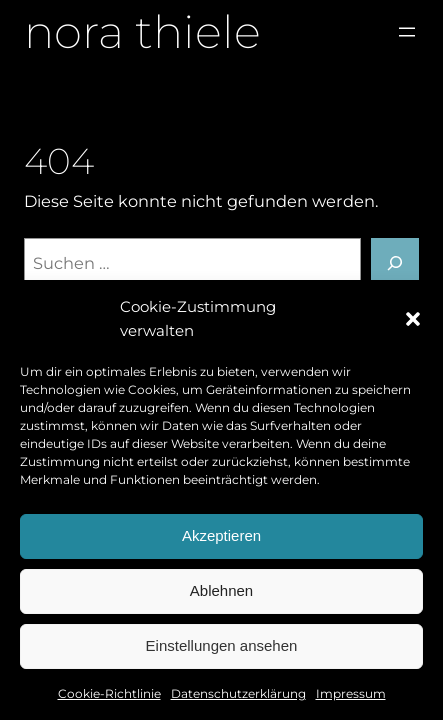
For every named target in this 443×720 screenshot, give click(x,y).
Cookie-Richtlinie (109, 693)
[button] (413, 319)
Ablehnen (221, 590)
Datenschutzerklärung (238, 693)
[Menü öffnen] (407, 32)
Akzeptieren (221, 535)
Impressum (351, 693)
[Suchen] (395, 262)
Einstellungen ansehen (222, 645)
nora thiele (142, 31)
